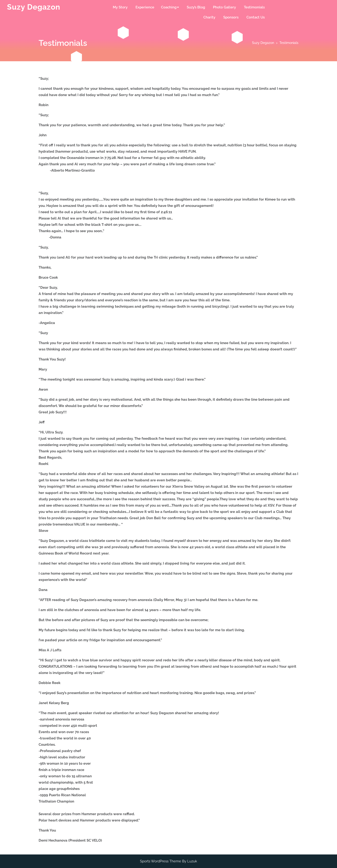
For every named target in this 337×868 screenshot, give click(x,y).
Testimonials (254, 7)
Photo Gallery (224, 7)
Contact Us (256, 17)
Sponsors (231, 17)
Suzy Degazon (34, 7)
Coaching (169, 7)
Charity (209, 17)
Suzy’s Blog (196, 7)
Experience (145, 7)
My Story (120, 7)
